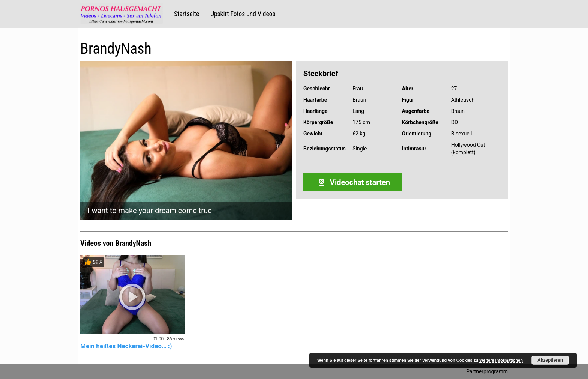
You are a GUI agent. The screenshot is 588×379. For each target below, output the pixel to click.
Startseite (187, 14)
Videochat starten (353, 182)
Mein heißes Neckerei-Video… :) (126, 346)
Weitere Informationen (501, 360)
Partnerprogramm (487, 371)
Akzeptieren (550, 360)
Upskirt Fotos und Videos (243, 14)
